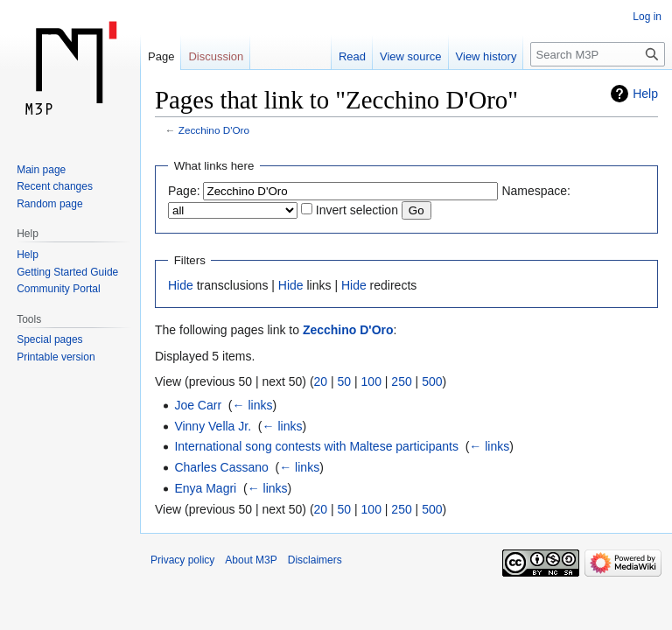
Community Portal (58, 289)
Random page (49, 204)
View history (486, 56)
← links (253, 405)
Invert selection (357, 210)
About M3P (251, 560)
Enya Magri (205, 488)
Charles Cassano (221, 467)
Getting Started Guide (67, 272)
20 (321, 381)
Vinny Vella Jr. (213, 426)
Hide (181, 285)
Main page (41, 170)
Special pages (49, 339)
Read (352, 56)
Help (645, 94)
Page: (184, 191)
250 (401, 381)
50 (345, 381)
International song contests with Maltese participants (316, 446)
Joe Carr (198, 405)
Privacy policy (182, 560)
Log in (647, 17)
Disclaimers (315, 560)
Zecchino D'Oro (214, 130)
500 (432, 381)
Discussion (216, 56)
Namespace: (536, 191)
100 (371, 381)
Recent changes (55, 186)
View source (411, 56)
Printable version (56, 357)
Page (161, 56)
